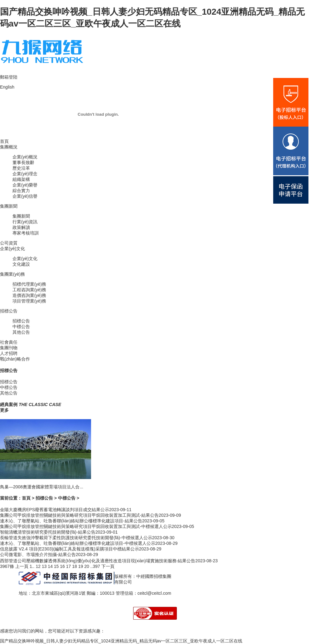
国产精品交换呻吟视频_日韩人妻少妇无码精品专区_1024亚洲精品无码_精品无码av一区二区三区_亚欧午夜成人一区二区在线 (121, 641)
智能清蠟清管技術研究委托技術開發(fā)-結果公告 (48, 532)
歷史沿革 (21, 168)
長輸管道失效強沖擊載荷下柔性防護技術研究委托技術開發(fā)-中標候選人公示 (76, 538)
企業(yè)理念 (25, 174)
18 (75, 566)
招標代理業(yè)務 (29, 284)
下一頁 (108, 566)
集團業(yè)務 (12, 274)
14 (50, 566)
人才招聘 (9, 353)
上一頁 (22, 566)
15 (56, 566)
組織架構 (21, 179)
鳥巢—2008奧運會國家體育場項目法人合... (42, 487)
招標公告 (9, 311)
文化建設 (21, 264)
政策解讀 (21, 227)
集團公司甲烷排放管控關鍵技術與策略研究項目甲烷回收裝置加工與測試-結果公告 (79, 515)
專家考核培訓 (26, 233)
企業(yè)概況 (25, 157)
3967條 (7, 566)
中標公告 (21, 327)
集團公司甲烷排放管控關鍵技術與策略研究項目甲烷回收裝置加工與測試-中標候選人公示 (86, 526)
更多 (4, 410)
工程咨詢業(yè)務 (29, 290)
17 (69, 566)
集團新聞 (9, 206)
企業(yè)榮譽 (25, 185)
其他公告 (21, 332)
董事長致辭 (23, 162)
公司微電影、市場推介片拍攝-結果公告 (38, 554)
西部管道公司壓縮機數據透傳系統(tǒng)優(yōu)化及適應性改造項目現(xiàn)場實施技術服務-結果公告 (98, 561)
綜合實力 (21, 191)
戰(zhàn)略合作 (15, 359)
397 (96, 566)
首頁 (4, 141)
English (7, 87)
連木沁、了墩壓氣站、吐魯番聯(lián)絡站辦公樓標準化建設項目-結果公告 (71, 521)
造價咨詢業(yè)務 (29, 295)
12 (38, 566)
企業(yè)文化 (12, 249)
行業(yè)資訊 (25, 222)
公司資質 (9, 243)
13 (44, 566)
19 (81, 566)
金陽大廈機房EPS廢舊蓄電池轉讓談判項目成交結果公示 (55, 510)
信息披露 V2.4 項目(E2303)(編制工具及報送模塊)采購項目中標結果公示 (70, 549)
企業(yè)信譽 (25, 196)
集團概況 (9, 147)
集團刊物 (9, 348)
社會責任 (9, 342)
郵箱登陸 (9, 77)
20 (87, 566)
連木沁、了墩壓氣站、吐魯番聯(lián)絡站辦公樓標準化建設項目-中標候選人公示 (78, 543)
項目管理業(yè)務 (29, 301)
